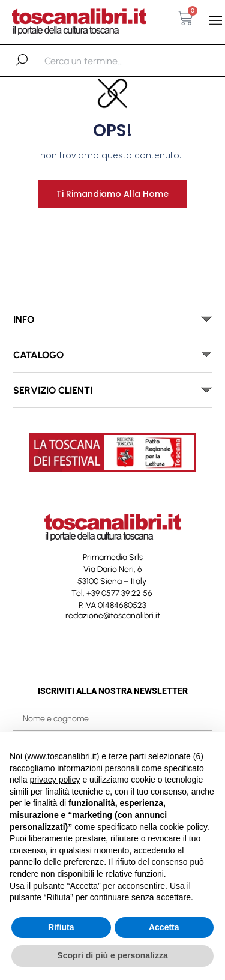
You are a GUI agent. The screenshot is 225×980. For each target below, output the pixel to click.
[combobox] (106, 61)
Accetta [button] (164, 927)
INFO (24, 320)
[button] (215, 21)
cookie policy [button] (183, 827)
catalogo (38, 355)
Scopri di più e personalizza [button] (112, 955)
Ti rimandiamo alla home (112, 194)
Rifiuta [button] (61, 927)
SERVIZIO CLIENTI (53, 390)
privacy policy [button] (55, 780)
